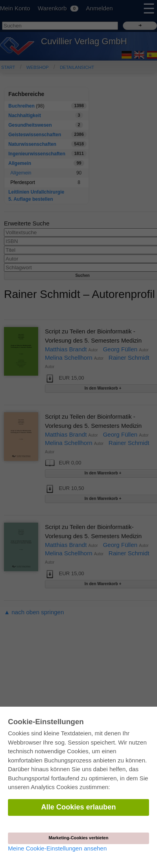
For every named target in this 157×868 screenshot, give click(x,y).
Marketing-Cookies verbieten (78, 838)
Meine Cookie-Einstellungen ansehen (57, 848)
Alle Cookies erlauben (78, 807)
